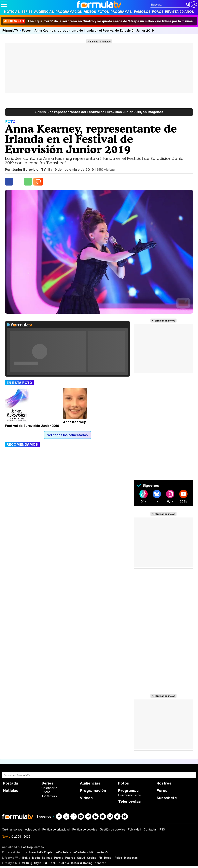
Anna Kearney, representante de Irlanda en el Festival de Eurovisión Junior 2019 (94, 30)
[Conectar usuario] (194, 5)
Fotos (103, 12)
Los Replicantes (33, 847)
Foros (158, 12)
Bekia (26, 858)
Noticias (12, 12)
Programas (121, 12)
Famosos (142, 12)
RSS (162, 830)
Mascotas (131, 858)
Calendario (49, 788)
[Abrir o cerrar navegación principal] (4, 4)
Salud (81, 858)
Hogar (108, 858)
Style (38, 863)
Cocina (92, 858)
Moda (36, 858)
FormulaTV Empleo (41, 852)
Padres (70, 858)
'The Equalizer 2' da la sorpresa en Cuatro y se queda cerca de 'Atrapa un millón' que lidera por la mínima (98, 21)
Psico (118, 858)
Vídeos (90, 12)
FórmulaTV (10, 30)
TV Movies (49, 796)
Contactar (150, 830)
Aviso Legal (32, 830)
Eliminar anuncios (100, 41)
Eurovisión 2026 (130, 795)
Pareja (59, 858)
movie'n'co (103, 852)
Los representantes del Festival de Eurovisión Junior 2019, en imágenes (99, 112)
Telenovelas (129, 801)
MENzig (27, 863)
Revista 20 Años (179, 12)
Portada (11, 783)
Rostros (164, 783)
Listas (46, 792)
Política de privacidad (56, 830)
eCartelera (64, 852)
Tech (52, 863)
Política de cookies (85, 830)
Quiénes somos (12, 830)
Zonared (100, 863)
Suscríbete (167, 798)
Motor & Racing (82, 863)
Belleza (47, 858)
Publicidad (134, 830)
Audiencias (44, 12)
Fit (100, 858)
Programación (69, 12)
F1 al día (63, 863)
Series (27, 12)
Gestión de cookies (113, 830)
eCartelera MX (84, 852)
